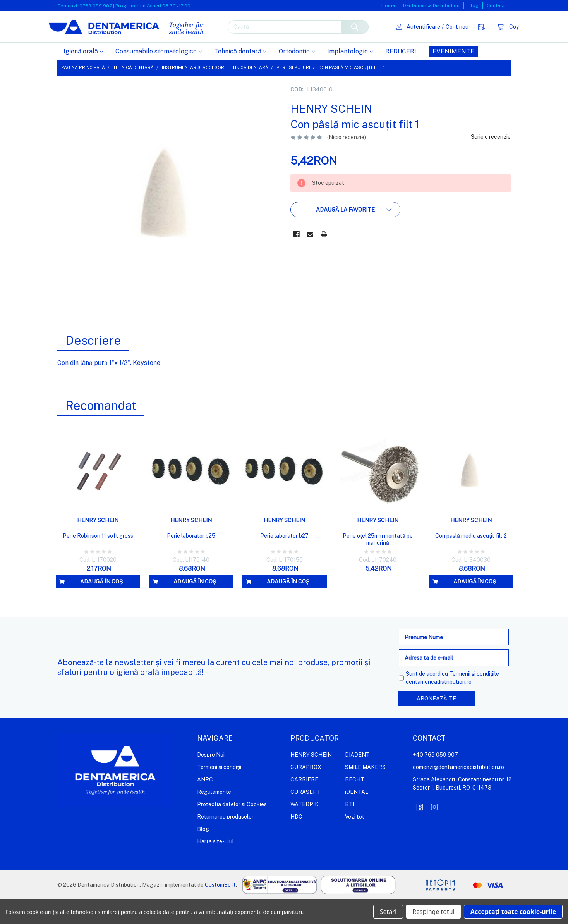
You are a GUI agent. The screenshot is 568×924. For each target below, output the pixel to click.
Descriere (93, 365)
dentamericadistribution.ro (439, 707)
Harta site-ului (215, 866)
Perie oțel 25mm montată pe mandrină (378, 564)
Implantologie (350, 76)
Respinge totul (433, 912)
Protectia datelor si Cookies (232, 829)
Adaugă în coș (101, 606)
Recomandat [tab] (101, 430)
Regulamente (214, 817)
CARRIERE (304, 804)
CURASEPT (305, 817)
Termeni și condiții (219, 792)
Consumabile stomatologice (159, 76)
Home (388, 5)
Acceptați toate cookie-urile (513, 912)
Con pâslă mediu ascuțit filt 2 (471, 561)
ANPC (205, 804)
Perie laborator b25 (191, 561)
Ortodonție (297, 76)
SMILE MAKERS (365, 792)
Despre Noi (211, 779)
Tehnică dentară (240, 76)
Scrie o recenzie (491, 162)
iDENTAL (357, 817)
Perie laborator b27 (284, 561)
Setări (388, 912)
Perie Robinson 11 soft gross (98, 561)
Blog (473, 5)
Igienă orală (83, 76)
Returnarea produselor (225, 841)
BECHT (355, 804)
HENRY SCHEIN (311, 779)
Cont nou (449, 39)
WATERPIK (305, 829)
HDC (296, 841)
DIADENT (357, 779)
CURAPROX (306, 792)
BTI (350, 829)
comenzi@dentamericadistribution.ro (458, 792)
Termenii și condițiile (474, 699)
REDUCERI (401, 76)
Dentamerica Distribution (431, 5)
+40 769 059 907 (435, 779)
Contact (496, 5)
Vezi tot (355, 841)
